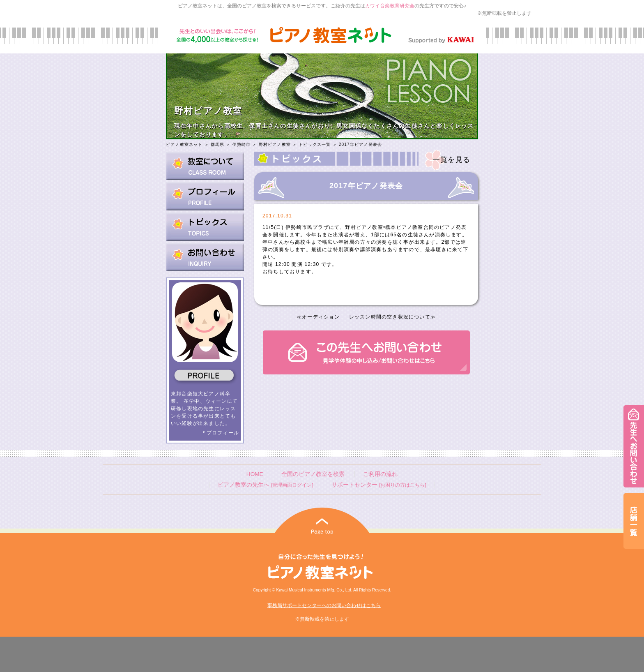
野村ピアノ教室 (275, 144)
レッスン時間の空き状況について (390, 317)
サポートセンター (379, 485)
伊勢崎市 (242, 144)
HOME (255, 474)
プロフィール (221, 433)
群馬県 (218, 144)
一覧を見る (452, 160)
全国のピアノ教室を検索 (313, 474)
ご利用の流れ (380, 474)
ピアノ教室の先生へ (265, 485)
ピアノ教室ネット (184, 144)
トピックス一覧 (315, 144)
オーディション (321, 317)
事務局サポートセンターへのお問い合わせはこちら (324, 605)
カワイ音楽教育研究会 (390, 6)
